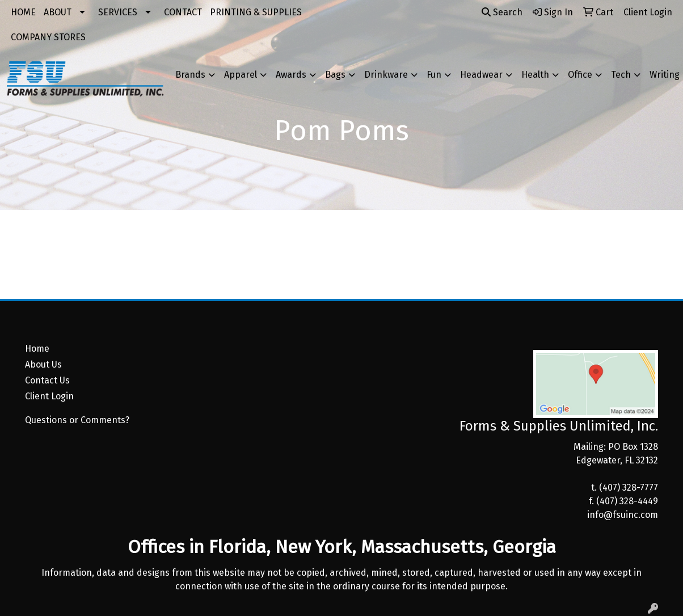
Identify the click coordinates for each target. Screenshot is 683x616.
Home (37, 349)
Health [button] (535, 75)
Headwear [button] (481, 75)
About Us (43, 364)
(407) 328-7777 (629, 488)
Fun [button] (434, 75)
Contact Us (47, 380)
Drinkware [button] (386, 75)
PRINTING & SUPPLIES (256, 12)
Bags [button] (335, 75)
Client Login (49, 396)
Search (502, 12)
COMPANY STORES (48, 37)
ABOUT (58, 12)
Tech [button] (621, 75)
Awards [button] (291, 75)
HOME (23, 12)
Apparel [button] (241, 75)
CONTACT (183, 12)
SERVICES (118, 12)
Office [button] (580, 75)
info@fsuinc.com (623, 515)
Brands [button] (190, 75)
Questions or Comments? (77, 420)
